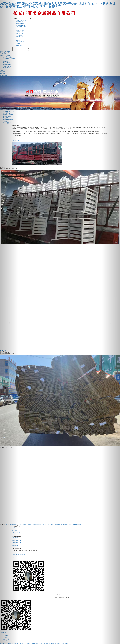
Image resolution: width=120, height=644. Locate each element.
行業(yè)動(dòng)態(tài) (22, 27)
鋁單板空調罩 (33, 524)
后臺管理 (53, 524)
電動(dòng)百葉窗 (46, 524)
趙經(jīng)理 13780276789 (19, 554)
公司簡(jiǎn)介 (19, 22)
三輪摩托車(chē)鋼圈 (61, 524)
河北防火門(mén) (72, 524)
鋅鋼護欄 (39, 524)
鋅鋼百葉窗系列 (20, 33)
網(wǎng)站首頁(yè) (21, 20)
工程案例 (18, 43)
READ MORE (4, 450)
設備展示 (18, 40)
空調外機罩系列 (20, 35)
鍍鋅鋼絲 (79, 524)
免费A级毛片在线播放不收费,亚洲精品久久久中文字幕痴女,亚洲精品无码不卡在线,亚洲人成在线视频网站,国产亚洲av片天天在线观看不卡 (59, 5)
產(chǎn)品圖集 (20, 30)
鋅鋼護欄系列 (19, 37)
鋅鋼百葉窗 (26, 524)
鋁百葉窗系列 (19, 32)
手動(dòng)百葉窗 (18, 524)
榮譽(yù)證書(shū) (20, 42)
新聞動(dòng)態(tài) (21, 23)
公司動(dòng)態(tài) (21, 25)
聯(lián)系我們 (19, 45)
